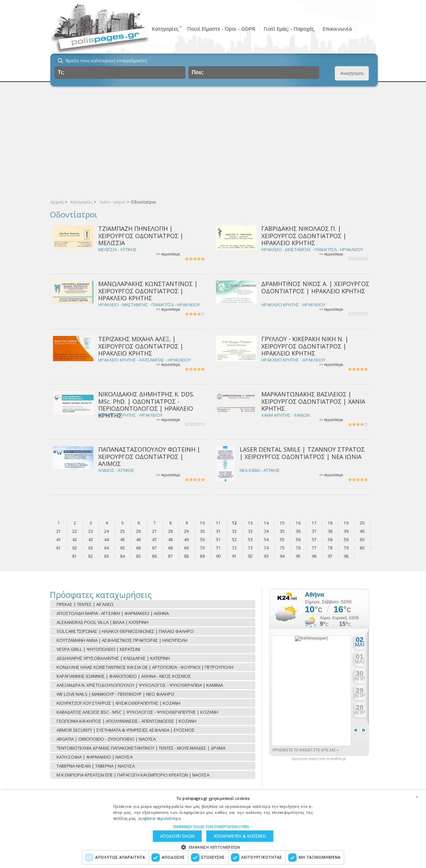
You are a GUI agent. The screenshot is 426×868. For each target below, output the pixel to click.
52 (234, 540)
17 (314, 523)
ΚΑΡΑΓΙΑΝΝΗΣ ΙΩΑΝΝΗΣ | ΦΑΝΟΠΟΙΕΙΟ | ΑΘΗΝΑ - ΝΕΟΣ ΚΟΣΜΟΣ (124, 676)
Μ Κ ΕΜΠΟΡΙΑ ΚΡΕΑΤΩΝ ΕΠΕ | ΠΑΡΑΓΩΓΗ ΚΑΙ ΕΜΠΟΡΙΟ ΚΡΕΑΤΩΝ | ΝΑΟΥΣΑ (133, 775)
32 (234, 531)
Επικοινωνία (337, 29)
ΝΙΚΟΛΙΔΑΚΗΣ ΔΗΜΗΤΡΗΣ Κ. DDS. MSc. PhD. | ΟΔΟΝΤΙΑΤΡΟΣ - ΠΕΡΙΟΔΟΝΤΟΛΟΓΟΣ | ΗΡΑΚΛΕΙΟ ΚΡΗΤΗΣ (146, 405)
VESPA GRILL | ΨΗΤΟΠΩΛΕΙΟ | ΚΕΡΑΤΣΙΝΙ (98, 649)
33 (250, 531)
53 (250, 540)
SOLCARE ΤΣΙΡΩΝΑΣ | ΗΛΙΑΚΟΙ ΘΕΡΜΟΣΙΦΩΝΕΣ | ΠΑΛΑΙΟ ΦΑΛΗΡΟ (125, 631)
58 (330, 540)
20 (362, 523)
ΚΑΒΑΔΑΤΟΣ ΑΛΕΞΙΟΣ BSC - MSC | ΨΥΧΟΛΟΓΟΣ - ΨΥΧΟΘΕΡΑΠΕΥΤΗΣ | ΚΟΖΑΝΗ (137, 712)
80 (362, 548)
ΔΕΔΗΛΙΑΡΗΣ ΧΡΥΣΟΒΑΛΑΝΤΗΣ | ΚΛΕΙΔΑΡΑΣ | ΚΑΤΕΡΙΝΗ (113, 658)
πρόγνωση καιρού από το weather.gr (319, 759)
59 (346, 540)
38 (330, 531)
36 (298, 531)
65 (122, 548)
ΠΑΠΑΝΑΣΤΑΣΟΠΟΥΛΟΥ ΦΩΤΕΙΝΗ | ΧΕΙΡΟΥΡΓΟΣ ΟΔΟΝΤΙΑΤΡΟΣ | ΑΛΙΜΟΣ (149, 456)
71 (218, 548)
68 (170, 548)
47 (154, 540)
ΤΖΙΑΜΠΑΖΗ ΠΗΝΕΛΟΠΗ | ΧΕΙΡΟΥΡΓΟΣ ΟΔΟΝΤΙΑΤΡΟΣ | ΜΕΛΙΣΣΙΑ (141, 236)
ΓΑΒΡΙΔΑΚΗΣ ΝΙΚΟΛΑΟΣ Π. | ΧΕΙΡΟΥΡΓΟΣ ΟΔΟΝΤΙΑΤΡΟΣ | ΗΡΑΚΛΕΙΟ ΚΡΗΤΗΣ (304, 236)
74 (266, 548)
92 (250, 556)
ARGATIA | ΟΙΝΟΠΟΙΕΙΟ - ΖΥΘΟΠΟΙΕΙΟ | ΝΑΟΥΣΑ (106, 739)
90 (218, 556)
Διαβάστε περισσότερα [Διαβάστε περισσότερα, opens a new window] (159, 817)
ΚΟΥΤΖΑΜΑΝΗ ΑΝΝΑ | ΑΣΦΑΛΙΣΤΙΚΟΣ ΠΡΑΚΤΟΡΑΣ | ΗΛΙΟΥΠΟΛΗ (122, 640)
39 (346, 531)
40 (362, 531)
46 (138, 540)
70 (202, 548)
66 (138, 548)
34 (266, 531)
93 (266, 556)
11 (218, 523)
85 (138, 556)
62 (75, 548)
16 (298, 523)
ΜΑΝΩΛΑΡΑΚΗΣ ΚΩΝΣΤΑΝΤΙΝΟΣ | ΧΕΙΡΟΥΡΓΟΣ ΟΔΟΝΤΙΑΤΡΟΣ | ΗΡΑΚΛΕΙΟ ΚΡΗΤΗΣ (148, 291)
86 (154, 556)
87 (170, 556)
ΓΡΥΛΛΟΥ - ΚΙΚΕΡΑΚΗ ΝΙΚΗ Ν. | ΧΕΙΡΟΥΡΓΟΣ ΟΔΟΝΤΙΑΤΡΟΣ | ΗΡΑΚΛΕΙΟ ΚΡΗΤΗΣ (305, 346)
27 (154, 531)
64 (106, 548)
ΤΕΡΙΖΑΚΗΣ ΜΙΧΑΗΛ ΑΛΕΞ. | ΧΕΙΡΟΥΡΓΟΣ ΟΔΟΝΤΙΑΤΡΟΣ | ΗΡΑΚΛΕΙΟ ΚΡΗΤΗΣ (141, 346)
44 (106, 540)
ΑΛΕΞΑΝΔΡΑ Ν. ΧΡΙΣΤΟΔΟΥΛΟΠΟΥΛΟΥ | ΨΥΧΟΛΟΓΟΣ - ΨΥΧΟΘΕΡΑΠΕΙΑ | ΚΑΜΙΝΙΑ (140, 685)
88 (186, 556)
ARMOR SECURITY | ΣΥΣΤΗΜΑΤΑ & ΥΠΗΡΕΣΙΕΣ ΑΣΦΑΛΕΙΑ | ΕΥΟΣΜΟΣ (126, 730)
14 (266, 523)
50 (202, 540)
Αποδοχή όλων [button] (247, 836)
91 (234, 556)
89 (202, 556)
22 (75, 531)
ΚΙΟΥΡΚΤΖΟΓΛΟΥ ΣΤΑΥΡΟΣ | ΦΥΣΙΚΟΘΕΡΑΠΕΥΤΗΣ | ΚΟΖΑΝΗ (118, 703)
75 (282, 548)
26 (138, 531)
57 (314, 540)
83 (106, 556)
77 (314, 548)
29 (186, 531)
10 (202, 523)
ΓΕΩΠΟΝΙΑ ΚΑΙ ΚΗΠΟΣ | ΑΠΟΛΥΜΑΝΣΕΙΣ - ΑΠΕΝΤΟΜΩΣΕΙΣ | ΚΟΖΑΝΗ (126, 721)
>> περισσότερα (168, 254)
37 (314, 531)
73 (250, 548)
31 (218, 531)
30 (202, 531)
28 (170, 531)
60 (362, 540)
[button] (213, 826)
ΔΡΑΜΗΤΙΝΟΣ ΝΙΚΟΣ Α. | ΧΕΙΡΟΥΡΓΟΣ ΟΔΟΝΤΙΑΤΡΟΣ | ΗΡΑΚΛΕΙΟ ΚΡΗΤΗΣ (315, 287)
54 (266, 540)
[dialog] (213, 828)
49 (186, 540)
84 (122, 556)
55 (282, 540)
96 (314, 556)
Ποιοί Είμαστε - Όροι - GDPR (221, 29)
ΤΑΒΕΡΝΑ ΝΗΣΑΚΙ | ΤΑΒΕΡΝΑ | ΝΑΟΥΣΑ (96, 766)
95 (298, 556)
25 (122, 531)
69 (186, 548)
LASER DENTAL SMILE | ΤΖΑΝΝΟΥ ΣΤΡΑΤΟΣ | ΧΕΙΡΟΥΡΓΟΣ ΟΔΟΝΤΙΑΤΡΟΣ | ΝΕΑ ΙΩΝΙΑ (302, 453)
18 (330, 523)
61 (59, 548)
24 (106, 531)
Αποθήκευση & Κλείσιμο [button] (186, 836)
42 (75, 540)
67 (154, 548)
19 (346, 523)
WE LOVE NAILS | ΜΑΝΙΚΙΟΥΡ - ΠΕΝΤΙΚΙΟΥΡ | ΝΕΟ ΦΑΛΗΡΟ (115, 694)
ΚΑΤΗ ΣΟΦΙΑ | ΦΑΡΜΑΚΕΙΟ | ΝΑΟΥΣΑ (95, 757)
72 (234, 548)
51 (218, 540)
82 (91, 556)
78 (330, 548)
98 (346, 556)
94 (282, 556)
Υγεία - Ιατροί (112, 202)
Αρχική (57, 202)
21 (59, 531)
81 (75, 556)
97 (330, 556)
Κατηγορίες (165, 29)
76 (298, 548)
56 (298, 540)
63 (91, 548)
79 (346, 548)
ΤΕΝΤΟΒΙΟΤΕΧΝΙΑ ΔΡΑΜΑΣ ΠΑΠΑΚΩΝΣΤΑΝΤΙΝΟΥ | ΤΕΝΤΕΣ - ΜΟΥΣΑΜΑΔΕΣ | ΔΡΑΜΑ (141, 748)
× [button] (417, 796)
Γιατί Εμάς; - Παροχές (289, 29)
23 (91, 531)
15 (282, 523)
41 (59, 540)
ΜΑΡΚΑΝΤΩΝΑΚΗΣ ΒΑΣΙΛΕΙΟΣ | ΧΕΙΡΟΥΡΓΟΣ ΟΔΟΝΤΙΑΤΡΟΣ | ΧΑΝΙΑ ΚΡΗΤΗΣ (313, 401)
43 (91, 540)
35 (282, 531)
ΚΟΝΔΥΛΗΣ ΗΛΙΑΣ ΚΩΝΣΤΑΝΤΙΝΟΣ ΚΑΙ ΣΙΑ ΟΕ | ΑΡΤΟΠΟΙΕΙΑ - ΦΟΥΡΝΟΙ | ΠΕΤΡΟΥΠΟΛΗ (145, 667)
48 (170, 540)
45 (122, 540)
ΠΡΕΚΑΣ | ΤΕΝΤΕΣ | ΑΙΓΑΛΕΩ (85, 604)
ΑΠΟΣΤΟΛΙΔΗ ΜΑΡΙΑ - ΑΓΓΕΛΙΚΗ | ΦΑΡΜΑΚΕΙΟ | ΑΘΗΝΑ (113, 613)
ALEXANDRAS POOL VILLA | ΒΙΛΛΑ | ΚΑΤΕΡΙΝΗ (103, 622)
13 (250, 523)
